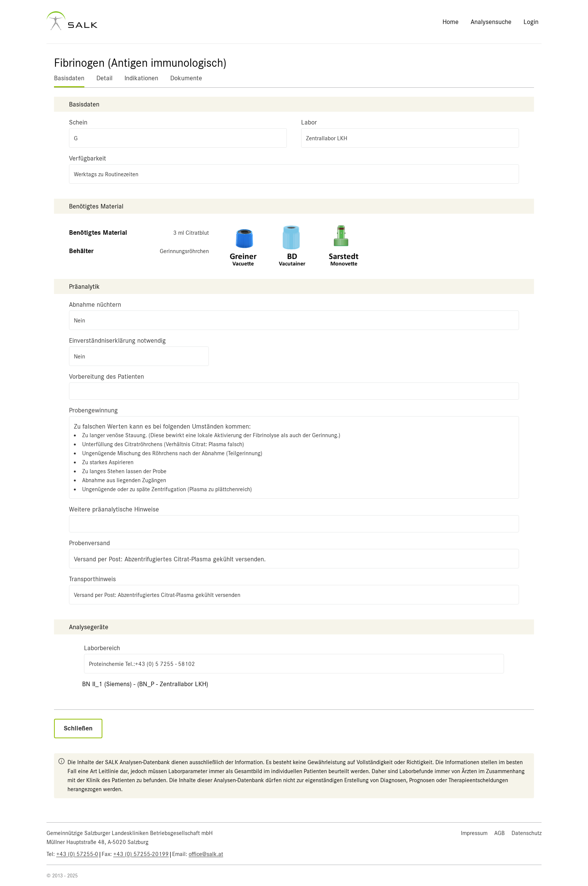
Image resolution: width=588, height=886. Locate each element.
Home (451, 22)
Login (531, 22)
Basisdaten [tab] (69, 78)
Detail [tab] (104, 78)
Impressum (474, 833)
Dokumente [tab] (186, 78)
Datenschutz (526, 833)
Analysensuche (491, 22)
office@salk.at (206, 854)
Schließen (78, 728)
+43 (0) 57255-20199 (141, 854)
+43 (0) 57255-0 (77, 854)
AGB (499, 833)
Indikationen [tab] (141, 78)
